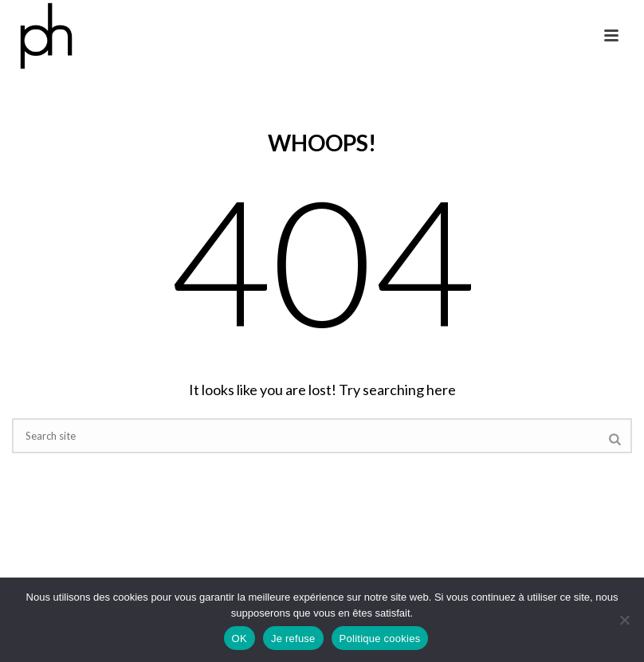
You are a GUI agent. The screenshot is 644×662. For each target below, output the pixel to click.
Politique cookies (380, 638)
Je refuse (293, 638)
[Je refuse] (624, 620)
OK (240, 638)
